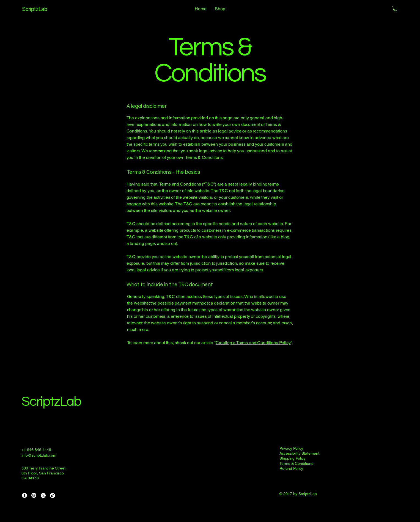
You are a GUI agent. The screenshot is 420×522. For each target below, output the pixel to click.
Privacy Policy (291, 448)
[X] (43, 495)
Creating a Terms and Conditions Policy (253, 343)
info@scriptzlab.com (39, 455)
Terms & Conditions (296, 463)
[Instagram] (34, 495)
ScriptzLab (51, 402)
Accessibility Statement (299, 453)
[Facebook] (24, 495)
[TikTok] (53, 495)
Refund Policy (291, 468)
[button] (395, 9)
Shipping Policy (293, 458)
